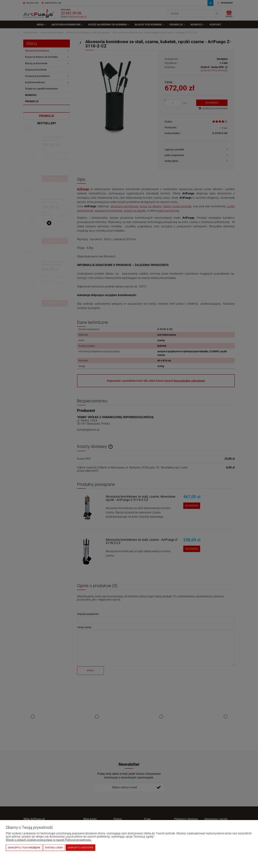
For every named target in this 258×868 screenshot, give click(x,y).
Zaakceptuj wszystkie (81, 848)
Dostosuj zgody (54, 848)
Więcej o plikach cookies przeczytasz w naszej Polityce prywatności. (49, 840)
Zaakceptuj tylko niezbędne (24, 848)
